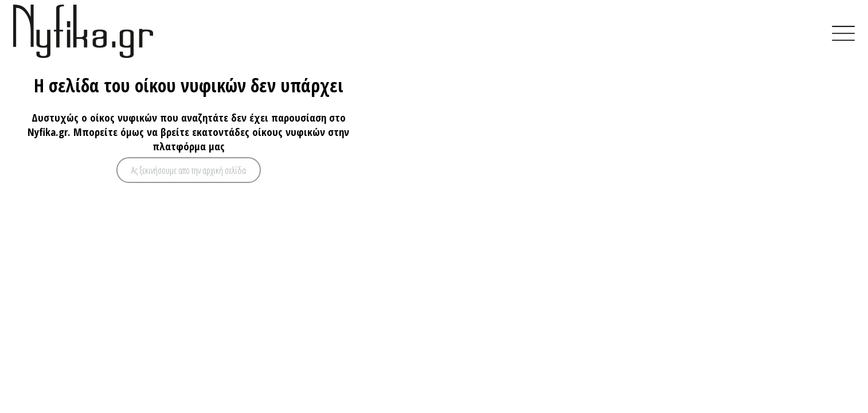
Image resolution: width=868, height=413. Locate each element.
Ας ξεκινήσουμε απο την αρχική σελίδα (189, 170)
